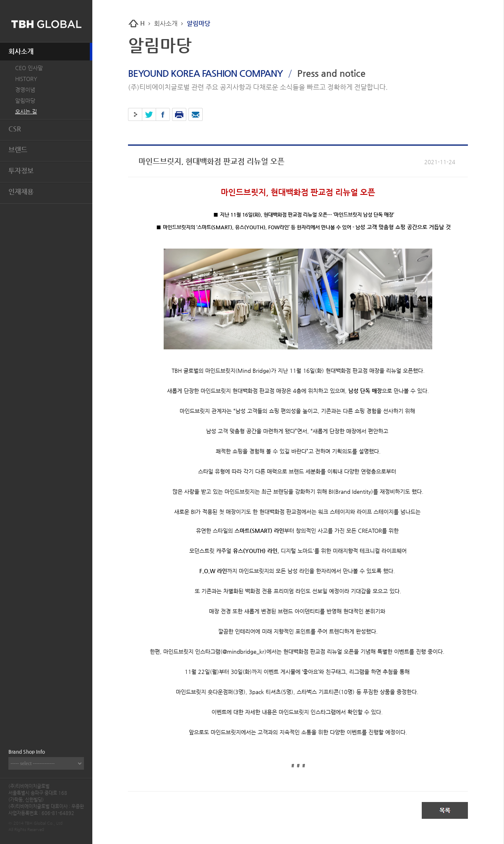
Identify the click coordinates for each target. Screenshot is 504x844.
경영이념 (25, 90)
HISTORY (26, 79)
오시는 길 (26, 111)
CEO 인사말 (29, 68)
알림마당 (25, 101)
